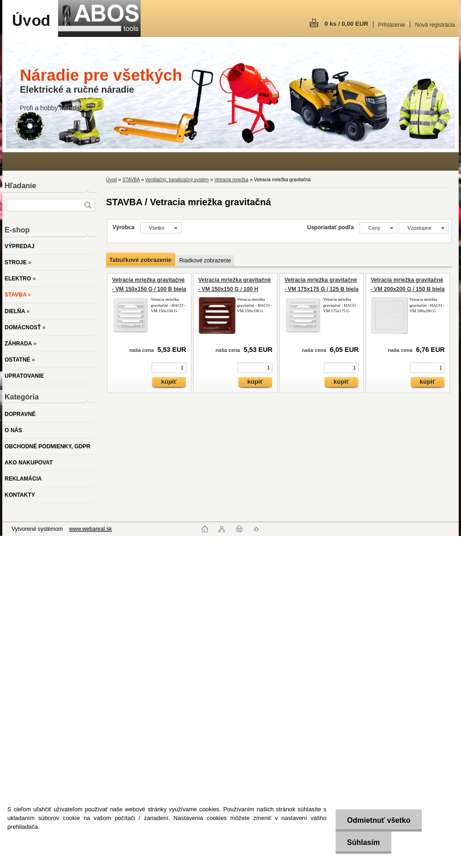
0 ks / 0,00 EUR (346, 24)
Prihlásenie (392, 25)
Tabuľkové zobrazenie (140, 260)
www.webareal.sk (91, 529)
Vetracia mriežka (231, 180)
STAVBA (131, 180)
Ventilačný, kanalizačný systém (177, 180)
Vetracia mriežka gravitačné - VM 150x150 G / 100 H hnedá (234, 289)
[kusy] (169, 368)
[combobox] (378, 228)
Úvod (111, 180)
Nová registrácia (435, 25)
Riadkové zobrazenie (205, 261)
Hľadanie (20, 186)
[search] (88, 205)
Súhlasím (363, 842)
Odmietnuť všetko (378, 820)
